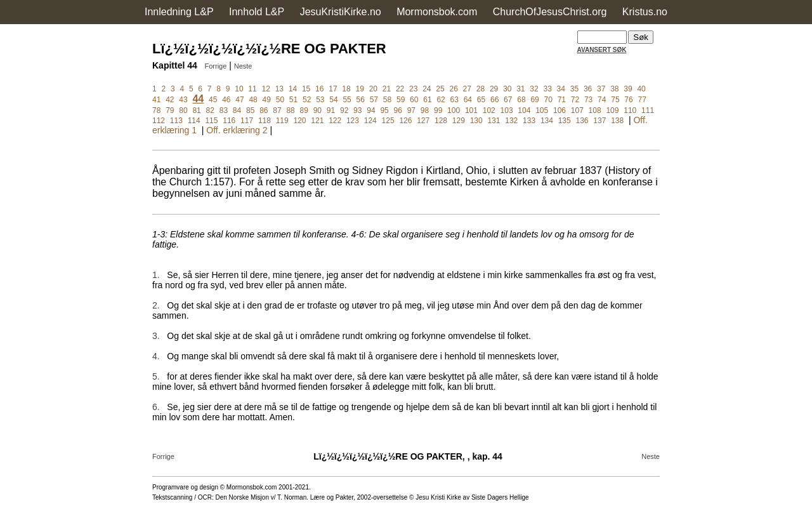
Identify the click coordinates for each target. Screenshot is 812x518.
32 (534, 89)
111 (648, 110)
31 (521, 89)
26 (453, 89)
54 (333, 100)
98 (425, 110)
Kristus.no (645, 12)
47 (239, 100)
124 (370, 121)
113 (176, 121)
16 (319, 89)
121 (317, 121)
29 (494, 89)
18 (346, 89)
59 (401, 100)
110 (630, 110)
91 (331, 110)
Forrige (215, 66)
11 (252, 89)
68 (521, 100)
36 (588, 89)
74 (602, 100)
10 (239, 89)
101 (471, 110)
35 (574, 89)
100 (454, 110)
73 (588, 100)
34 (561, 89)
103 (507, 110)
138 (617, 121)
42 (170, 100)
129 (459, 121)
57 (374, 100)
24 (427, 89)
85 (250, 110)
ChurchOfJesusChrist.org (550, 12)
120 (300, 121)
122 (335, 121)
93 (357, 110)
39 (628, 89)
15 (306, 89)
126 (405, 121)
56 (361, 100)
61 (427, 100)
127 (423, 121)
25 (440, 89)
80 (183, 110)
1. (156, 275)
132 (511, 121)
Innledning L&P (179, 12)
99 (438, 110)
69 (534, 100)
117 (247, 121)
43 (183, 100)
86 (264, 110)
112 (159, 121)
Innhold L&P (257, 12)
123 (353, 121)
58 (387, 100)
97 (411, 110)
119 (282, 121)
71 (562, 100)
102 (489, 110)
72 (575, 100)
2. (156, 305)
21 (387, 89)
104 (524, 110)
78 (156, 110)
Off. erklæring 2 (237, 130)
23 (413, 89)
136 (582, 121)
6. (156, 407)
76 (628, 100)
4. (156, 356)
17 (333, 89)
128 (441, 121)
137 (599, 121)
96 (398, 110)
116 (229, 121)
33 (547, 89)
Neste (243, 66)
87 (277, 110)
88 (290, 110)
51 (293, 100)
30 (507, 89)
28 (481, 89)
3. (156, 336)
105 (542, 110)
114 (194, 121)
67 (508, 100)
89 (304, 110)
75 (615, 100)
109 (612, 110)
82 (210, 110)
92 (344, 110)
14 (293, 89)
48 (253, 100)
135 (565, 121)
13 (279, 89)
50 (280, 100)
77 (642, 100)
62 (441, 100)
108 (595, 110)
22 (400, 89)
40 (641, 89)
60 (414, 100)
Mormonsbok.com (437, 12)
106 (560, 110)
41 (156, 100)
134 (547, 121)
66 (494, 100)
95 (384, 110)
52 (307, 100)
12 (266, 89)
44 (198, 99)
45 (213, 100)
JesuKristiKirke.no (341, 12)
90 (318, 110)
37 (601, 89)
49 (267, 100)
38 (614, 89)
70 (548, 100)
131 (494, 121)
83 (224, 110)
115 (211, 121)
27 (467, 89)
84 (237, 110)
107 (577, 110)
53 (320, 100)
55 (347, 100)
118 (265, 121)
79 (170, 110)
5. (156, 376)
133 (529, 121)
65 (481, 100)
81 (196, 110)
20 (373, 89)
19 (359, 89)
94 (371, 110)
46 (226, 100)
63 (455, 100)
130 (476, 121)
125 (388, 121)
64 (468, 100)
